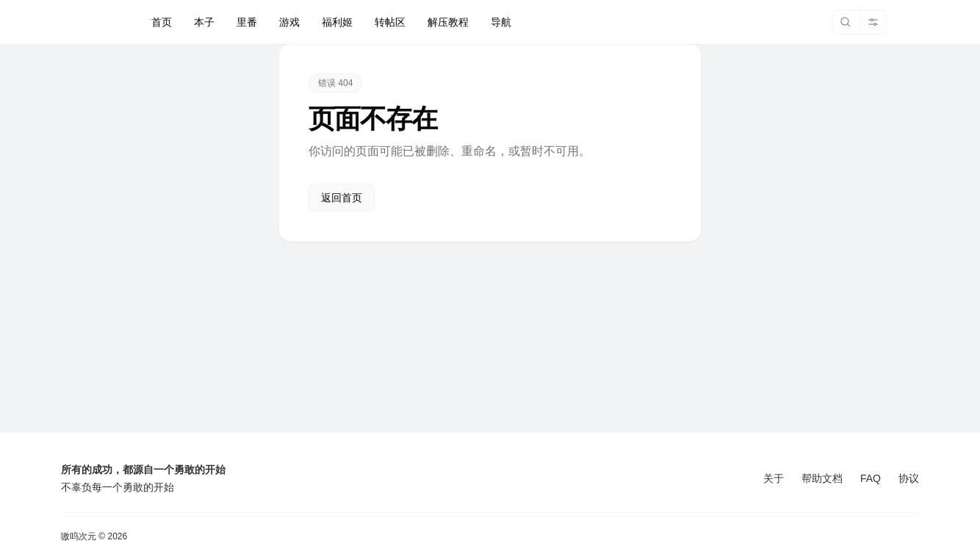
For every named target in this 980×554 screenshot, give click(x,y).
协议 (909, 478)
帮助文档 (822, 478)
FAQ (871, 478)
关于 (774, 478)
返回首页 (342, 198)
